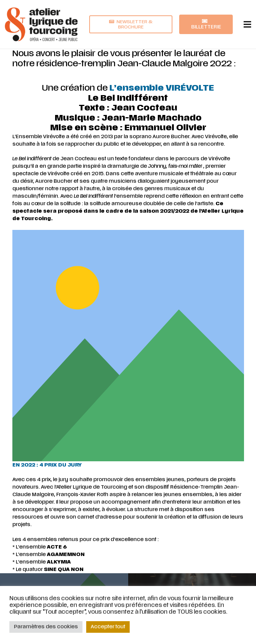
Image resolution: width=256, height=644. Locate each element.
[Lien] (41, 24)
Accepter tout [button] (108, 627)
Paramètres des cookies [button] (46, 627)
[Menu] (248, 24)
